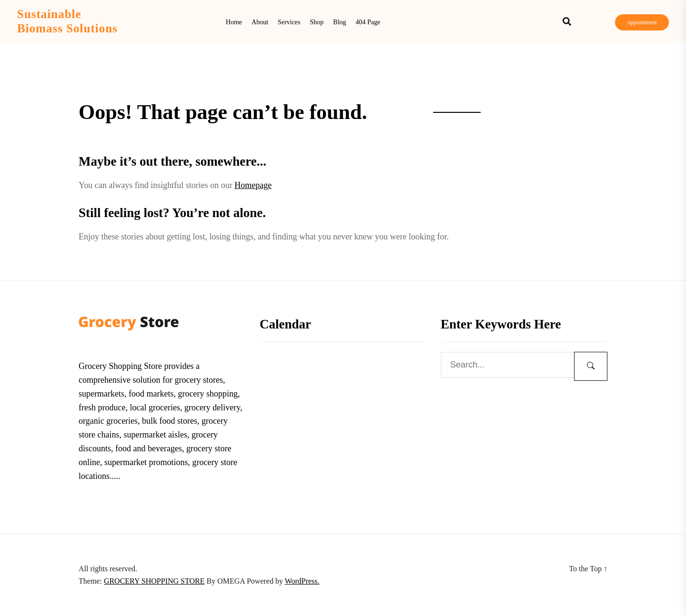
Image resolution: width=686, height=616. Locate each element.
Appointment (642, 22)
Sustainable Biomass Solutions (67, 21)
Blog (339, 22)
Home (234, 22)
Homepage (253, 185)
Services (289, 22)
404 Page (368, 22)
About (260, 22)
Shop (317, 22)
